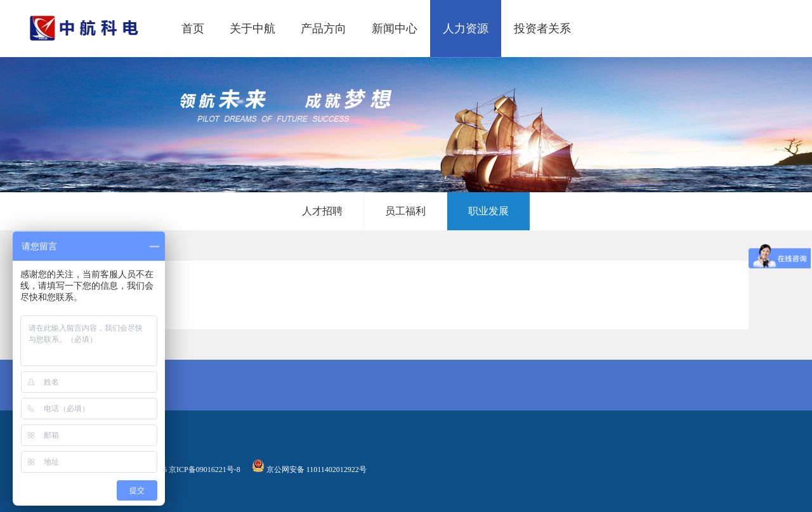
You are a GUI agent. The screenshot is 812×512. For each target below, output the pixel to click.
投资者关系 (542, 29)
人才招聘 (322, 211)
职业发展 (488, 211)
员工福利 (405, 211)
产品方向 (324, 29)
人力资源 (466, 29)
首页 (193, 29)
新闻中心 (395, 29)
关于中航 (252, 29)
